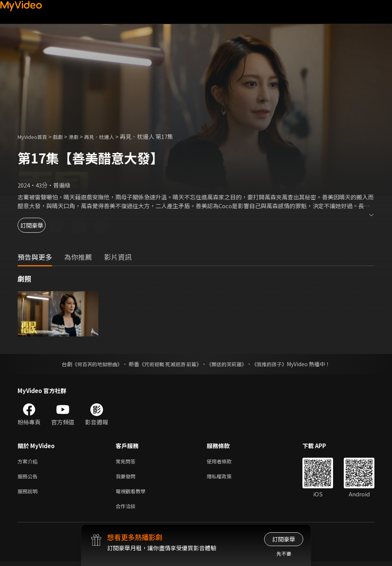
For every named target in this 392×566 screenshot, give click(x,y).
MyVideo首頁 (35, 136)
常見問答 (127, 462)
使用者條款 (226, 462)
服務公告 (29, 478)
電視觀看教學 (133, 494)
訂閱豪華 (39, 225)
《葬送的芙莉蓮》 (230, 364)
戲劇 (64, 136)
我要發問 (127, 478)
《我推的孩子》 (275, 364)
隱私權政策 (226, 478)
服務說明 (29, 494)
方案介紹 (29, 462)
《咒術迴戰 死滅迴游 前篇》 (170, 364)
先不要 (284, 554)
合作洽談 (127, 510)
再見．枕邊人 (110, 136)
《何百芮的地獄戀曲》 (92, 364)
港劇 (81, 136)
